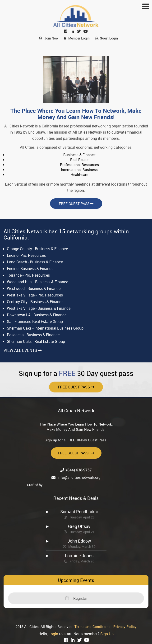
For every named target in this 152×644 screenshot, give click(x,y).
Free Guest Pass (76, 204)
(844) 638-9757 (79, 470)
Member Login (76, 38)
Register (76, 598)
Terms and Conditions (92, 627)
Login (53, 634)
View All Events (23, 350)
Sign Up (107, 634)
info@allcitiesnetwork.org (79, 477)
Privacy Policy (125, 627)
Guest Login (106, 38)
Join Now (48, 38)
